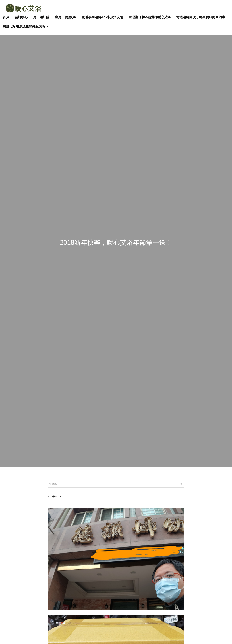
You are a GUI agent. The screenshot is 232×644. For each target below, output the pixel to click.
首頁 (6, 17)
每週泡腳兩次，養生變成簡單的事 (201, 17)
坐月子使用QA (66, 17)
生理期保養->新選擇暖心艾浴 (150, 17)
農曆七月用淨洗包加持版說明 (24, 26)
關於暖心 (21, 17)
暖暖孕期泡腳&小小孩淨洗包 (102, 17)
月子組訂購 (41, 17)
